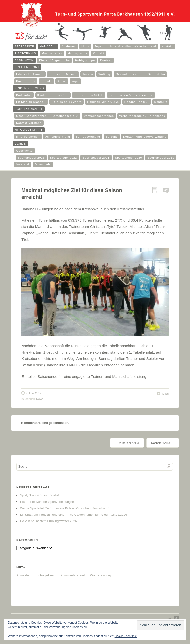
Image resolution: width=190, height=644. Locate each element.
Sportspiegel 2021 (96, 158)
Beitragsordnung (88, 137)
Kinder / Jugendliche (54, 60)
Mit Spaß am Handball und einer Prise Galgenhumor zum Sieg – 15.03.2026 (74, 515)
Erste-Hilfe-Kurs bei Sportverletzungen (47, 502)
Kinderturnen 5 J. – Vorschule (131, 95)
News (40, 399)
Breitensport (27, 67)
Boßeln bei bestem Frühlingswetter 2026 (48, 521)
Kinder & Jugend (29, 88)
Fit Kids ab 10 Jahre (67, 102)
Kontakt (167, 46)
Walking (104, 74)
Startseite (24, 46)
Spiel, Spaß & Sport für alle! (40, 495)
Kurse (62, 81)
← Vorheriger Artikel (127, 443)
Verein (21, 144)
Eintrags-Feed (46, 575)
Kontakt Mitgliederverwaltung (145, 137)
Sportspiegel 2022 (63, 158)
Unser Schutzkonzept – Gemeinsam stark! (47, 116)
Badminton (24, 60)
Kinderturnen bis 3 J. (53, 95)
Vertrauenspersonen (99, 116)
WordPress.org (101, 575)
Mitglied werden (28, 137)
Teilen (165, 394)
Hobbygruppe (78, 53)
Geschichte (24, 151)
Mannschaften (52, 53)
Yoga (75, 81)
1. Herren (69, 46)
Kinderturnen (26, 81)
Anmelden (24, 575)
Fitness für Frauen (30, 74)
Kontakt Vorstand (29, 123)
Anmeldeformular (58, 137)
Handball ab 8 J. (137, 102)
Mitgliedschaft (29, 130)
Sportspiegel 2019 (161, 158)
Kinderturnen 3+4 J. (89, 95)
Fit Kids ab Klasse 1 (31, 102)
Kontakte (161, 102)
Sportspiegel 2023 (31, 158)
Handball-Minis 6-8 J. (103, 102)
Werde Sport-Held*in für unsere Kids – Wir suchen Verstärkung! (65, 508)
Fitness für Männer (63, 74)
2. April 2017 (34, 393)
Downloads (43, 164)
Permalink (156, 190)
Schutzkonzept (29, 109)
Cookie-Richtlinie (126, 636)
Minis (85, 46)
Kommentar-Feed (73, 575)
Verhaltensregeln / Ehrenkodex (142, 116)
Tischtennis (25, 53)
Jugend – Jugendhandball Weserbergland (125, 46)
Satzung (112, 137)
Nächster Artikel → (163, 443)
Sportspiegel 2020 (129, 158)
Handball (48, 46)
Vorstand (23, 164)
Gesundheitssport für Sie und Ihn (140, 74)
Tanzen (88, 74)
